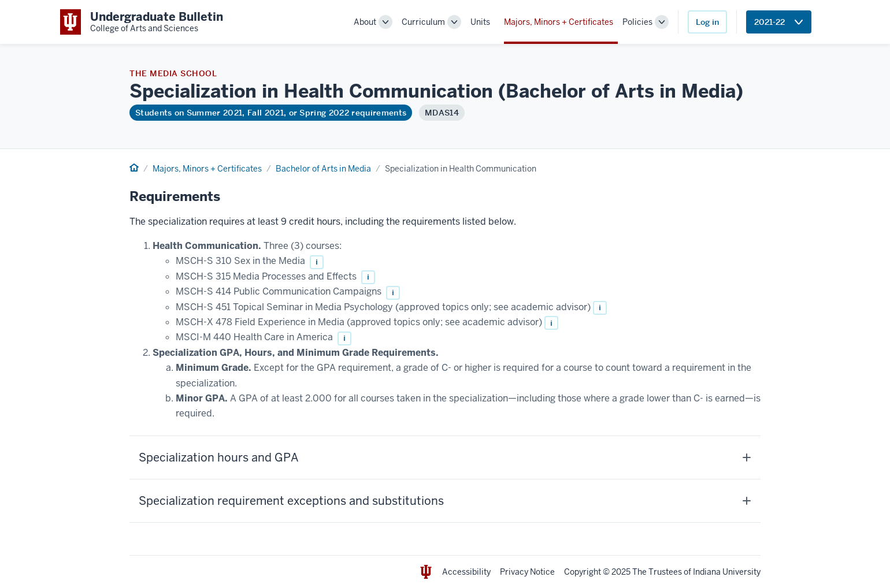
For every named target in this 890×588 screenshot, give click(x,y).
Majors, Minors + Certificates (559, 22)
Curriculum (423, 22)
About (365, 22)
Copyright (583, 572)
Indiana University (727, 572)
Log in (707, 22)
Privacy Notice (527, 572)
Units (480, 22)
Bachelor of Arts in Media (323, 169)
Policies (637, 22)
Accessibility (466, 572)
